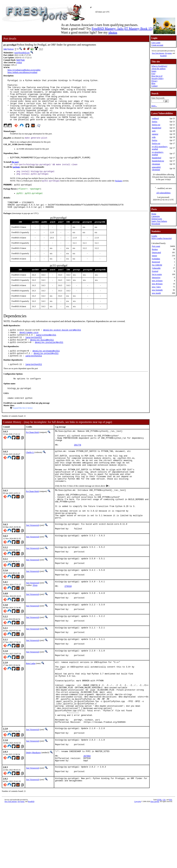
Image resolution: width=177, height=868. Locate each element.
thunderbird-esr (158, 161)
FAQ (153, 74)
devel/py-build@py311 (42, 355)
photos (113, 32)
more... (154, 106)
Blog (153, 83)
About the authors (158, 69)
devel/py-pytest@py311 (46, 370)
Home (154, 214)
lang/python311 (34, 353)
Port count (156, 246)
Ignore (154, 256)
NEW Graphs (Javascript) (162, 238)
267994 (87, 817)
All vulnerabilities (163, 193)
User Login (156, 43)
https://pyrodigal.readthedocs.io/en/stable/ (24, 70)
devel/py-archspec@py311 (46, 367)
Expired (155, 271)
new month (156, 293)
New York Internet (158, 53)
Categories (156, 216)
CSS (164, 862)
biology (11, 49)
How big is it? (157, 76)
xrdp (154, 137)
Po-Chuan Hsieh (32, 451)
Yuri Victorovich (33, 561)
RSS (171, 862)
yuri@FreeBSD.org (22, 53)
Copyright (138, 864)
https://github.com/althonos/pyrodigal (22, 73)
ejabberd (155, 118)
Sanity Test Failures (159, 221)
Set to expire (157, 274)
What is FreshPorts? (159, 66)
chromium (156, 164)
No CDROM (157, 265)
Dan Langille (155, 864)
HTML (159, 862)
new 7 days (156, 287)
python (19, 63)
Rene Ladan (31, 708)
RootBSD (163, 56)
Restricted (156, 262)
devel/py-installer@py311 (49, 358)
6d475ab (21, 60)
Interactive (156, 277)
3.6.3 (5, 49)
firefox (155, 122)
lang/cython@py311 (46, 350)
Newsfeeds (156, 224)
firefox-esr (156, 125)
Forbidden (156, 259)
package (16, 177)
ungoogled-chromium (156, 168)
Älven (35, 624)
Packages (119, 192)
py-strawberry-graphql (158, 153)
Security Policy (157, 78)
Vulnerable (156, 268)
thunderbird (156, 128)
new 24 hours (157, 281)
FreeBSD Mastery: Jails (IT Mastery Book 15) (122, 29)
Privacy (154, 81)
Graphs (154, 236)
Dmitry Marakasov (33, 812)
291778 (78, 467)
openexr (155, 134)
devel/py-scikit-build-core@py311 (62, 344)
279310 (68, 626)
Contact (154, 86)
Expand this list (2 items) (23, 427)
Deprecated (156, 252)
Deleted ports (157, 219)
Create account (157, 45)
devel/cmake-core (29, 347)
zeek (154, 131)
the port (15, 172)
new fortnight (157, 290)
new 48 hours (157, 284)
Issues (154, 71)
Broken (155, 249)
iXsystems (168, 53)
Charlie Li (30, 475)
